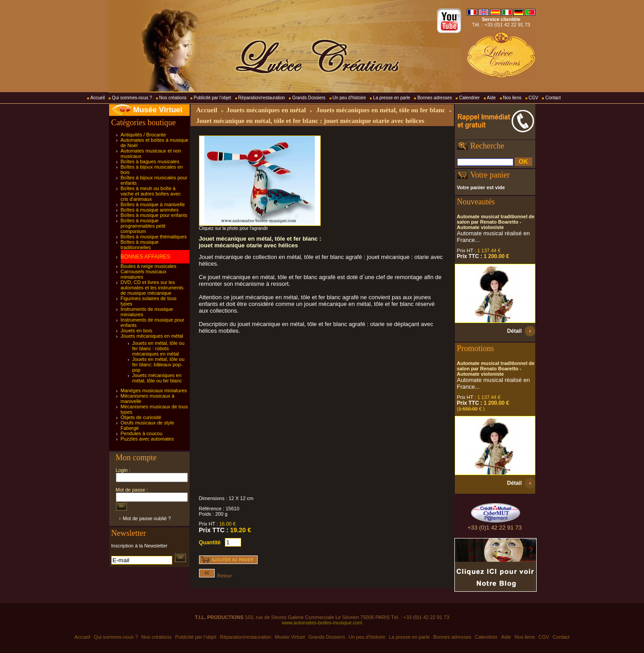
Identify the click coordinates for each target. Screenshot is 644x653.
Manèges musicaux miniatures (154, 390)
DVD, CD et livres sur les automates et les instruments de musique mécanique (152, 288)
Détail (515, 331)
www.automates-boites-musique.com (322, 623)
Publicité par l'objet (212, 98)
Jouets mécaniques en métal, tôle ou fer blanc (157, 378)
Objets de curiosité (141, 417)
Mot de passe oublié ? (147, 518)
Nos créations (173, 98)
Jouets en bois (137, 331)
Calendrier (469, 98)
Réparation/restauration (262, 98)
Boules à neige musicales (149, 266)
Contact (553, 98)
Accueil (97, 98)
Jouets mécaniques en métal (152, 336)
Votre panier (490, 175)
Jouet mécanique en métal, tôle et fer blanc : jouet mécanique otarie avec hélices (310, 121)
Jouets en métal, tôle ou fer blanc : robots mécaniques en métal (159, 348)
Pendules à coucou (142, 433)
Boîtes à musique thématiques (154, 237)
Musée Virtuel (158, 110)
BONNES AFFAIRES (146, 257)
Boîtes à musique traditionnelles (140, 245)
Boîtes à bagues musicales (150, 161)
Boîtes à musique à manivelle (153, 204)
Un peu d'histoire (350, 98)
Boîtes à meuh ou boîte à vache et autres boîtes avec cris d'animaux (151, 194)
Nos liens (512, 98)
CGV (534, 98)
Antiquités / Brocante (144, 135)
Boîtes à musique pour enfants (154, 215)
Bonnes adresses (434, 98)
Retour (216, 576)
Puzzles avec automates (147, 439)
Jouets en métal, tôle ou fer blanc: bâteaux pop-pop (159, 365)
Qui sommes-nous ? (132, 98)
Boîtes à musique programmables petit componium (143, 226)
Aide (491, 98)
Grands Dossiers (309, 98)
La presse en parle (392, 98)
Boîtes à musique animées (150, 210)
